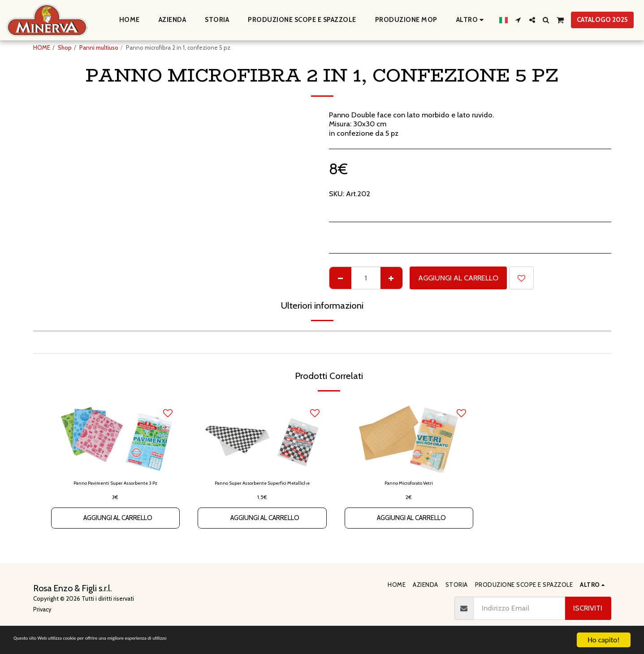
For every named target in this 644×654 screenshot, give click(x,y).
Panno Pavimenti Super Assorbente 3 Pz (115, 484)
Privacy (42, 609)
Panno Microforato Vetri (409, 484)
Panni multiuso (99, 47)
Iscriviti (588, 608)
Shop (65, 47)
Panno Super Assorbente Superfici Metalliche (262, 488)
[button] (518, 20)
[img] (262, 437)
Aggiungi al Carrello (458, 278)
